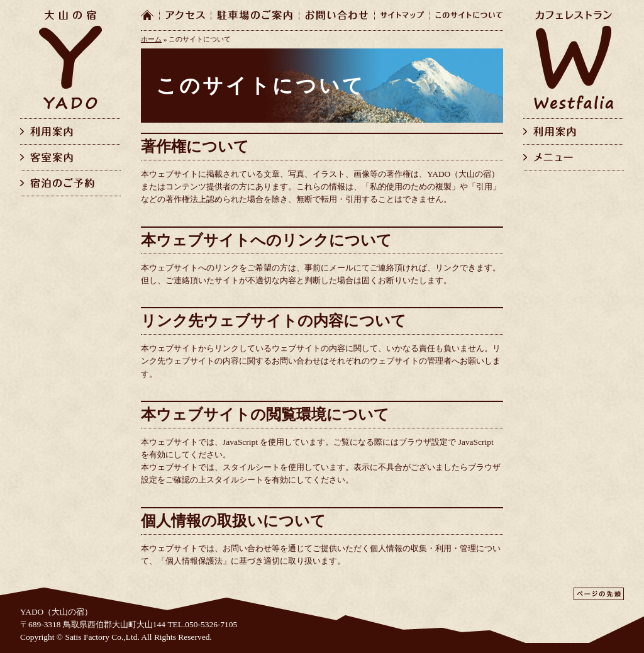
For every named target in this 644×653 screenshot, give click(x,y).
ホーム (151, 39)
